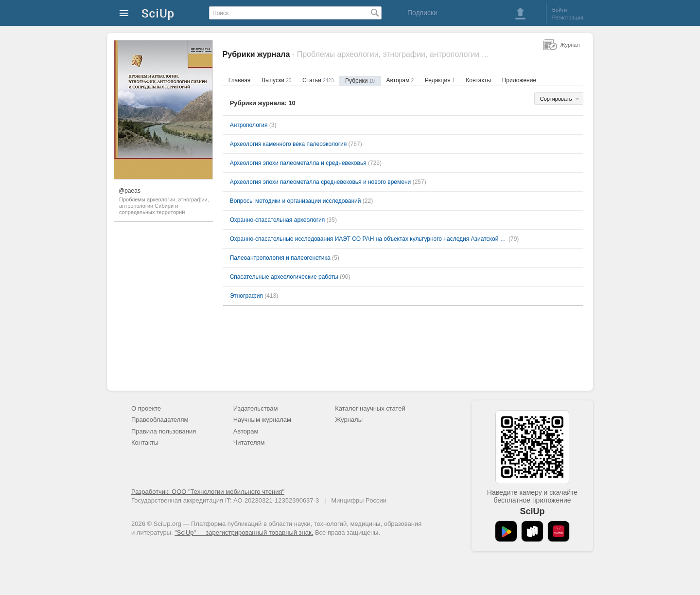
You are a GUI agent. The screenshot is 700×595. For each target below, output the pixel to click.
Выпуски (276, 80)
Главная (240, 80)
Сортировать (556, 99)
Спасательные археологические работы (284, 277)
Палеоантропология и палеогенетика (280, 258)
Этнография (246, 296)
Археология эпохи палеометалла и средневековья (298, 163)
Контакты (478, 80)
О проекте (146, 408)
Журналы (349, 420)
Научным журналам (262, 420)
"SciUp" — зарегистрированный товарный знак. (244, 532)
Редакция (440, 80)
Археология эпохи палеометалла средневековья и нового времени (321, 182)
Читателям (249, 442)
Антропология (249, 125)
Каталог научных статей (370, 408)
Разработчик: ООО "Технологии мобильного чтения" (208, 492)
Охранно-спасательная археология (278, 220)
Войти (560, 10)
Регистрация (568, 18)
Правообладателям (160, 420)
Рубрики (360, 81)
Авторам (400, 80)
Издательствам (256, 408)
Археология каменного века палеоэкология (289, 144)
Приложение (519, 80)
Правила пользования (164, 431)
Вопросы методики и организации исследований (296, 201)
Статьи (318, 80)
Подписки (422, 13)
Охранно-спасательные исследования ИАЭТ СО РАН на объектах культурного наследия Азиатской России (368, 239)
